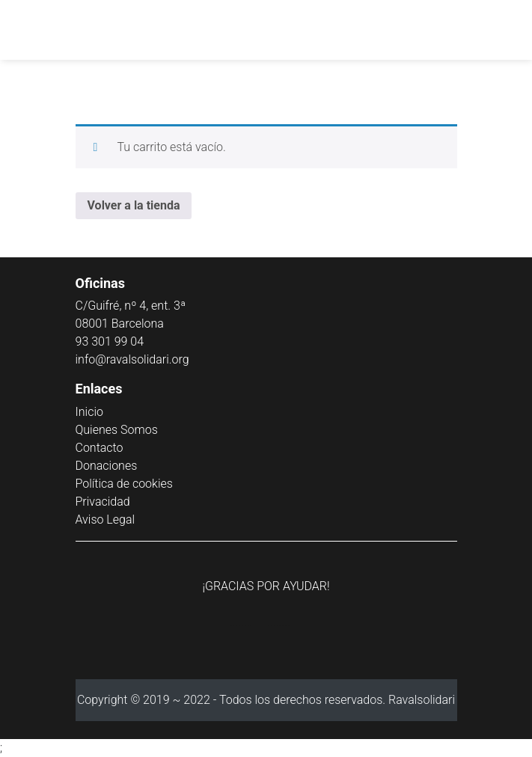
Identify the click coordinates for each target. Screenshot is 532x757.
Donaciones (107, 466)
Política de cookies (124, 484)
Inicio (89, 412)
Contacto (100, 448)
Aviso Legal (106, 520)
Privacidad (103, 502)
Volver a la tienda (134, 205)
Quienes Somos (117, 430)
